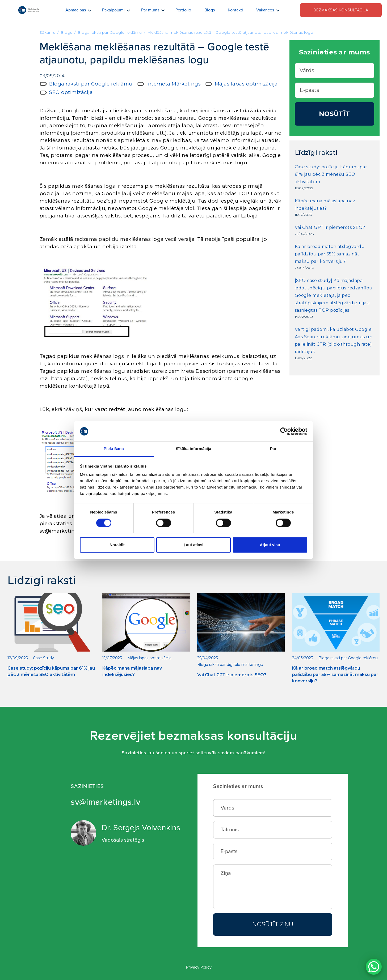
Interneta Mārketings (174, 84)
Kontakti (235, 10)
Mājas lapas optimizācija (246, 84)
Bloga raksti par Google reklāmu (91, 84)
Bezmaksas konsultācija (341, 10)
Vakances (265, 10)
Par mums (150, 10)
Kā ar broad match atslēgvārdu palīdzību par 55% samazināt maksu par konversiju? (330, 254)
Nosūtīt (334, 114)
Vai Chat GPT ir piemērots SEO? (330, 227)
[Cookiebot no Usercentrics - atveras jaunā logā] (284, 431)
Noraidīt (117, 545)
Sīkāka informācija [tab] (193, 449)
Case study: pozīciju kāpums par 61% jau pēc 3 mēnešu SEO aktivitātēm (331, 174)
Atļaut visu (270, 545)
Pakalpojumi (113, 10)
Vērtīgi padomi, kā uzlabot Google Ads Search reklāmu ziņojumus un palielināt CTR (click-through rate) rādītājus (334, 341)
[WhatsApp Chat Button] (374, 967)
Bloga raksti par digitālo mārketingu (230, 665)
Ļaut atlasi (193, 545)
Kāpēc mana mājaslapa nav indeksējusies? (325, 205)
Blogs (210, 10)
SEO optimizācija (71, 92)
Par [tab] (273, 449)
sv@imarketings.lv (106, 802)
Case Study (43, 658)
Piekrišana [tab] (114, 449)
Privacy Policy (199, 967)
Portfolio (183, 10)
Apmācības (76, 10)
